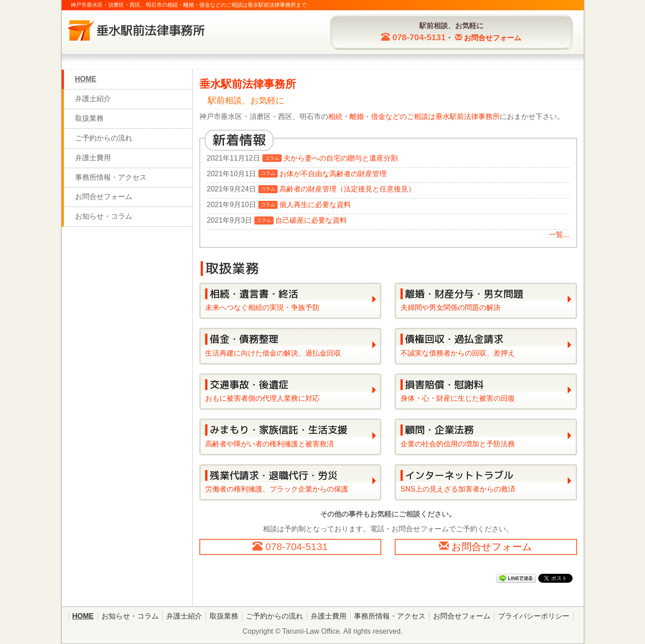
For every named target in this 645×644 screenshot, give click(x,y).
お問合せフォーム (104, 197)
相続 (335, 117)
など (392, 117)
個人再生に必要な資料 (315, 205)
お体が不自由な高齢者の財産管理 (333, 174)
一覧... (559, 235)
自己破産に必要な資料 (311, 220)
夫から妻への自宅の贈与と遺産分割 (341, 158)
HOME (86, 79)
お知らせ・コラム (104, 216)
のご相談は (417, 117)
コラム (272, 158)
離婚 (357, 117)
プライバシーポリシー (534, 616)
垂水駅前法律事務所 (468, 117)
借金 (378, 117)
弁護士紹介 (93, 99)
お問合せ (493, 38)
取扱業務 (89, 118)
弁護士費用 (93, 158)
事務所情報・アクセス (111, 177)
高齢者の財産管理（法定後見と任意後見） (347, 189)
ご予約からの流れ (104, 138)
